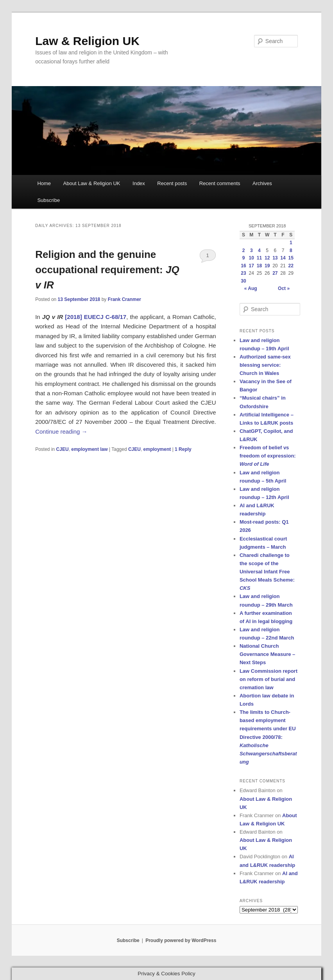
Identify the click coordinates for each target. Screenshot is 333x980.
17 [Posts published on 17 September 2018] (252, 266)
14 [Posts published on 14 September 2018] (283, 258)
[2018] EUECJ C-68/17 (96, 317)
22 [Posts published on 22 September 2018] (291, 266)
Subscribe (48, 200)
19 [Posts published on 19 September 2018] (267, 266)
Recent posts (172, 183)
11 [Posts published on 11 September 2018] (259, 258)
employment (157, 449)
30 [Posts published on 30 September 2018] (243, 281)
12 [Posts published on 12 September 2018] (267, 258)
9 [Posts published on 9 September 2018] (244, 258)
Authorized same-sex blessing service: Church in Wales (265, 365)
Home (44, 183)
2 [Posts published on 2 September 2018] (244, 250)
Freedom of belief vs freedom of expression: (268, 456)
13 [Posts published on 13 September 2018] (275, 258)
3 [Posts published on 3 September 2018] (252, 250)
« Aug (251, 288)
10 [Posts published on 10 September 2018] (252, 258)
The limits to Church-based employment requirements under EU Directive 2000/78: (268, 737)
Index (139, 183)
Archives (262, 183)
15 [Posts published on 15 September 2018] (291, 258)
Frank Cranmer (124, 299)
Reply (183, 449)
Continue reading (61, 431)
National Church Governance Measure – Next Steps (267, 654)
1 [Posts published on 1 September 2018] (291, 243)
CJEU (63, 449)
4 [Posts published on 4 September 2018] (259, 250)
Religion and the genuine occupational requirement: (107, 270)
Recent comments (220, 183)
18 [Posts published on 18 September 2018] (259, 266)
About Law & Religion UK (92, 183)
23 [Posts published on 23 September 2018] (243, 273)
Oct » (284, 288)
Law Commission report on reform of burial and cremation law (269, 679)
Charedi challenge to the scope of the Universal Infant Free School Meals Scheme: (267, 572)
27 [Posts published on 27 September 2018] (275, 273)
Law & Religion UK (87, 41)
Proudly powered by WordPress (181, 940)
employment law (89, 449)
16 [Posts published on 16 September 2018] (243, 266)
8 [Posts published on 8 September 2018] (291, 250)
